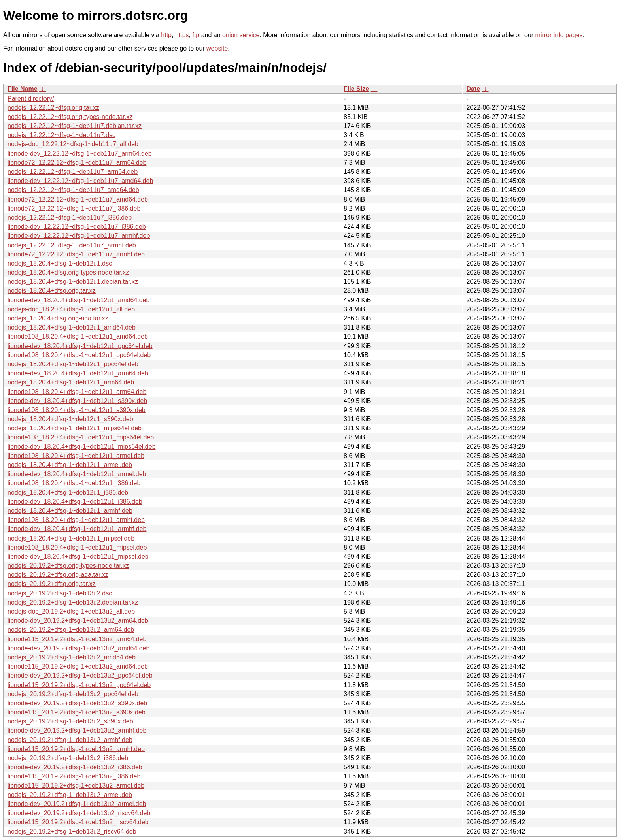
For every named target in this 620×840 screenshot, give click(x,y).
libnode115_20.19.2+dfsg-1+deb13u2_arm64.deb (77, 639)
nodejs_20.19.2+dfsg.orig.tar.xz (52, 584)
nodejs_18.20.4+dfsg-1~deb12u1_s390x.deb (70, 419)
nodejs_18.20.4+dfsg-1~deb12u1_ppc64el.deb (73, 364)
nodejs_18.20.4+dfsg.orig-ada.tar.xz (58, 318)
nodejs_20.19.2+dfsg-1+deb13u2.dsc (60, 593)
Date (473, 89)
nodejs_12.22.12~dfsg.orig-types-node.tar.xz (70, 117)
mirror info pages (559, 35)
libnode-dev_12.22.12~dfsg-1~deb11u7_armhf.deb (79, 236)
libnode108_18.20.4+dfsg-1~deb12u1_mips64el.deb (81, 437)
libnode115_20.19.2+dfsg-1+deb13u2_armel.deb (76, 786)
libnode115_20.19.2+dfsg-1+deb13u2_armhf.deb (76, 749)
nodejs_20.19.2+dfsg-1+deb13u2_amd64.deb (72, 657)
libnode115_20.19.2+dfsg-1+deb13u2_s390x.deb (77, 712)
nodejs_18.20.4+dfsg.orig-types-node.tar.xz (68, 272)
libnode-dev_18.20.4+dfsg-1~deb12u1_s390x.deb (77, 401)
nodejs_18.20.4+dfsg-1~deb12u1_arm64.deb (71, 382)
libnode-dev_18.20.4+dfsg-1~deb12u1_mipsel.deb (78, 557)
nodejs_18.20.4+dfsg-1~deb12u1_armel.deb (70, 465)
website (217, 48)
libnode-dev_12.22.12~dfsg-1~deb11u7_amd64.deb (80, 181)
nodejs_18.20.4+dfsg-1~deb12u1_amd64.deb (72, 327)
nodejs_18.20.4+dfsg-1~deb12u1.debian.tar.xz (73, 282)
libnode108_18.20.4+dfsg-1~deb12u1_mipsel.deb (77, 547)
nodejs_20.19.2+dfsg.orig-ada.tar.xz (58, 575)
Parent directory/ (31, 99)
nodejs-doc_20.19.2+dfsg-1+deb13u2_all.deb (71, 611)
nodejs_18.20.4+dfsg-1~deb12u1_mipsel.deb (71, 538)
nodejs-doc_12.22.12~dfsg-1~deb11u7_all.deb (73, 144)
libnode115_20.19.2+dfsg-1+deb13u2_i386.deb (74, 776)
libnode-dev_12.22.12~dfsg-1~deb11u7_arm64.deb (80, 153)
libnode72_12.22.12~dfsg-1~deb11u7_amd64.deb (78, 199)
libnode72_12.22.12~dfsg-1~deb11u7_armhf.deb (76, 254)
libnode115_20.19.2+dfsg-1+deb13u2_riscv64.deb (78, 822)
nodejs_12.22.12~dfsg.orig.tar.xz (53, 108)
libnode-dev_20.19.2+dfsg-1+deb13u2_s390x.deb (77, 703)
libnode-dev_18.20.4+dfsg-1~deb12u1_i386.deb (75, 502)
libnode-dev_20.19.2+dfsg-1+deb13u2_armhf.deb (77, 730)
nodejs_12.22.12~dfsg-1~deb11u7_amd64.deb (73, 190)
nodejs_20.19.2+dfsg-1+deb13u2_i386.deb (68, 758)
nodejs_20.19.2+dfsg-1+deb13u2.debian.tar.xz (73, 602)
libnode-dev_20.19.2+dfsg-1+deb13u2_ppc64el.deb (80, 675)
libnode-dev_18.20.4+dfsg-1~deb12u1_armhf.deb (77, 529)
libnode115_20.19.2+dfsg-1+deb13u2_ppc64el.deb (79, 685)
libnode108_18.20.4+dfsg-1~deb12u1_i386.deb (74, 483)
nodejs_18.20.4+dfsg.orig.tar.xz (52, 291)
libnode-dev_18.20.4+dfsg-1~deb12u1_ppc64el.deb (80, 346)
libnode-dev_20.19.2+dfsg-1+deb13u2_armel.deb (77, 804)
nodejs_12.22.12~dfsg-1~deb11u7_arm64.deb (73, 172)
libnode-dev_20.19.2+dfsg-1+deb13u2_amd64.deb (78, 648)
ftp (196, 35)
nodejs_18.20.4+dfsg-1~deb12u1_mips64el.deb (75, 428)
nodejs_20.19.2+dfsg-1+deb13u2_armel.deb (70, 795)
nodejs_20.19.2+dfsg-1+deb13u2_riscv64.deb (72, 832)
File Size (356, 89)
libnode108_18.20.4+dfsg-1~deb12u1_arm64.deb (77, 392)
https (182, 35)
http (166, 35)
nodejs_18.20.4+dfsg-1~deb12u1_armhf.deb (70, 511)
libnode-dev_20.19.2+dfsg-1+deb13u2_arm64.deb (78, 621)
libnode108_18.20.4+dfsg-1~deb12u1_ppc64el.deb (79, 355)
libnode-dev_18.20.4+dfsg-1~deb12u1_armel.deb (77, 474)
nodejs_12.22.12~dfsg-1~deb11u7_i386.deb (70, 218)
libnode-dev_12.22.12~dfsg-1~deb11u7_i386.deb (77, 227)
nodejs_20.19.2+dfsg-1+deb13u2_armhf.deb (70, 740)
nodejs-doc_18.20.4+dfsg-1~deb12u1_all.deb (71, 309)
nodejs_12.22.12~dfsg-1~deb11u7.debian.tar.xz (75, 126)
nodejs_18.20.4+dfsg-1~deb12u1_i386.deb (68, 493)
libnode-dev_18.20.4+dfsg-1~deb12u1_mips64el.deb (82, 447)
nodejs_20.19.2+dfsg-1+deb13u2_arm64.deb (71, 630)
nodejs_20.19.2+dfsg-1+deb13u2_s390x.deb (70, 721)
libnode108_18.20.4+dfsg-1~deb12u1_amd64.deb (78, 336)
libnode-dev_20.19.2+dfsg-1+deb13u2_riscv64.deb (79, 813)
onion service (241, 35)
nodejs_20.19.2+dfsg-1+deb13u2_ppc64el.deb (73, 694)
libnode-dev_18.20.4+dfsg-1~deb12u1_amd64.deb (78, 300)
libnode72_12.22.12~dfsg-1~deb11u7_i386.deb (74, 208)
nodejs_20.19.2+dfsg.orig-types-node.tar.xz (68, 566)
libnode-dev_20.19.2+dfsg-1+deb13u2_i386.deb (75, 767)
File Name (23, 89)
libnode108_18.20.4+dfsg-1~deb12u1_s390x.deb (77, 410)
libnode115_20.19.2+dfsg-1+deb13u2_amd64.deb (78, 666)
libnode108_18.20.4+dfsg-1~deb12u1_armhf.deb (76, 520)
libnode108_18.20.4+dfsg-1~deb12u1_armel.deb (76, 456)
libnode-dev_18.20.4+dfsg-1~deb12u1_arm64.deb (78, 373)
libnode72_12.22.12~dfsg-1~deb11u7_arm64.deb (77, 163)
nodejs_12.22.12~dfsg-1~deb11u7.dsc (61, 135)
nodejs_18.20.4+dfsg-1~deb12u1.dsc (60, 263)
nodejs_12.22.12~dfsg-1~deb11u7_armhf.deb (72, 245)
